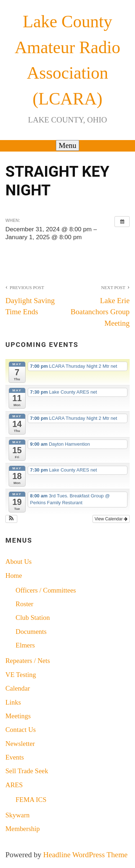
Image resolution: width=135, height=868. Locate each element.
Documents (31, 632)
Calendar (18, 688)
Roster (24, 604)
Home (14, 575)
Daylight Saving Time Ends (37, 299)
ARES (14, 785)
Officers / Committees (46, 590)
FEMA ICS (31, 800)
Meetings (18, 716)
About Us (19, 561)
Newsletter (20, 744)
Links (13, 702)
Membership (23, 829)
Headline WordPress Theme (85, 855)
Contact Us (21, 730)
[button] (11, 519)
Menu (67, 145)
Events (15, 757)
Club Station (33, 618)
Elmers (25, 645)
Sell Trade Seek (27, 771)
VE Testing (21, 675)
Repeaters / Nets (28, 661)
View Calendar (111, 519)
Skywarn (17, 815)
